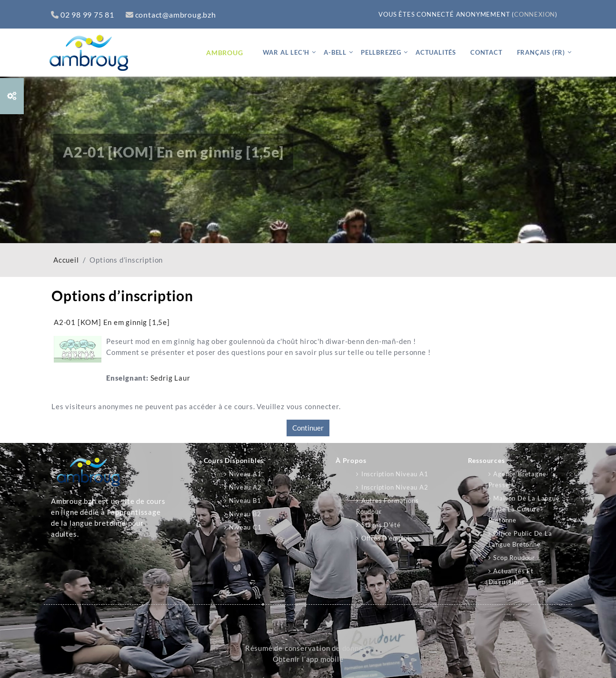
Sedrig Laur (170, 378)
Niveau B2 (245, 514)
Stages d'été (381, 525)
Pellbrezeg (381, 52)
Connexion (535, 14)
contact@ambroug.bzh (171, 15)
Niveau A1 (245, 474)
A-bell (335, 52)
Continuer (308, 428)
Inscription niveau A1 (395, 474)
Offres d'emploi (385, 538)
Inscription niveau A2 (395, 487)
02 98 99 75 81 (83, 15)
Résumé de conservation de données (308, 648)
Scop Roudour (514, 558)
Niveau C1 (245, 527)
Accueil (66, 260)
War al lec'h (286, 52)
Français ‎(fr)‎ (541, 52)
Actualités (436, 52)
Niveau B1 (245, 501)
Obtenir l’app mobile (308, 659)
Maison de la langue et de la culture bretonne (524, 509)
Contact (487, 52)
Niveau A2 (245, 487)
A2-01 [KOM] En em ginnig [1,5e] (112, 322)
